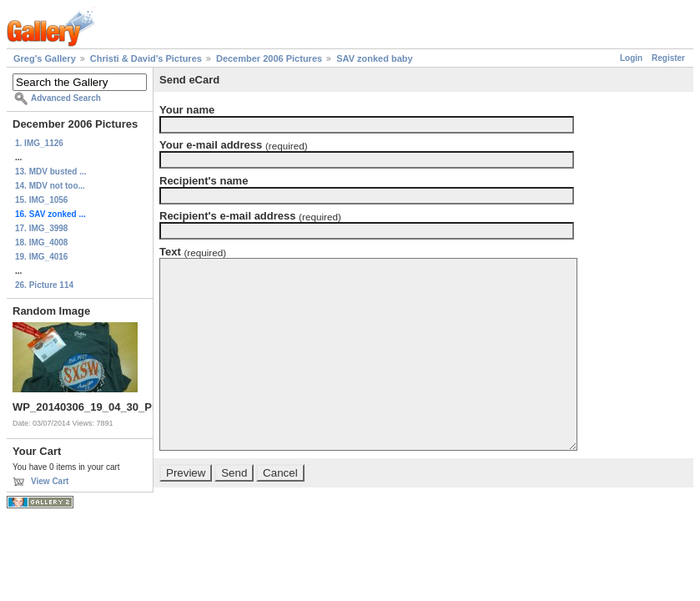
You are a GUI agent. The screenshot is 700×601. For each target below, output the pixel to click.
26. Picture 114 (44, 285)
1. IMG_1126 (39, 143)
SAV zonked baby (374, 58)
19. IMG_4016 (41, 257)
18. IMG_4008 (41, 242)
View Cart (50, 481)
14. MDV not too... (50, 186)
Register (668, 58)
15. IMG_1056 (41, 200)
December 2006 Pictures (269, 58)
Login (631, 58)
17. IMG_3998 (41, 228)
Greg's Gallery (45, 58)
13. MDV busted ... (51, 172)
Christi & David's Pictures (146, 58)
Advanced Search (66, 98)
